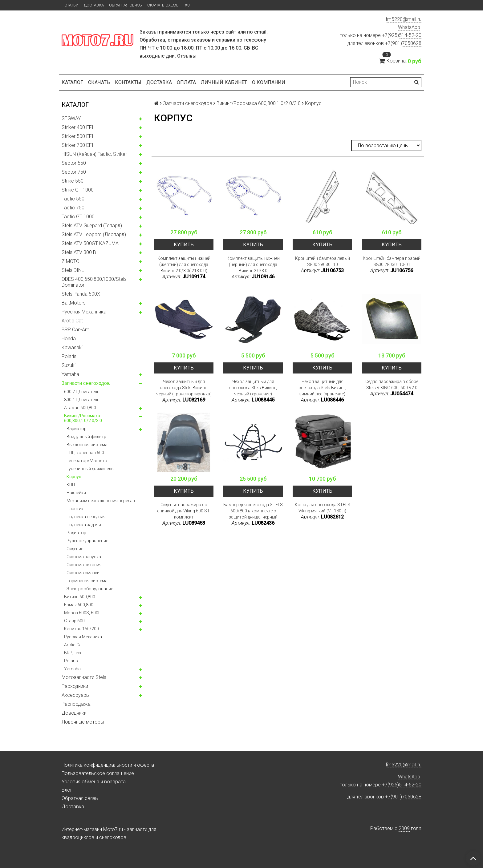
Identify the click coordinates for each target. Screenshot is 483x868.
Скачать (99, 82)
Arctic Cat (72, 321)
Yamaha (70, 374)
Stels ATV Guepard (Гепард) (92, 226)
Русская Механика (83, 637)
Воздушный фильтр (86, 437)
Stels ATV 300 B (79, 252)
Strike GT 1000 (78, 190)
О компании (269, 82)
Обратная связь (126, 5)
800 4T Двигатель (82, 400)
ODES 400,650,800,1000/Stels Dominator (94, 282)
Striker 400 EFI (77, 127)
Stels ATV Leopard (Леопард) (94, 234)
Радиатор (76, 533)
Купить (184, 245)
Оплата (186, 82)
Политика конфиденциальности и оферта (108, 765)
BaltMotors (74, 303)
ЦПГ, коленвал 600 (85, 453)
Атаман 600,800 (80, 408)
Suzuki (69, 365)
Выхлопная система (87, 445)
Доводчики (74, 713)
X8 (187, 5)
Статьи (71, 5)
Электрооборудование (90, 589)
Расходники (75, 686)
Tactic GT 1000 (78, 217)
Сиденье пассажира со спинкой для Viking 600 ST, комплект (184, 511)
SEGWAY (71, 118)
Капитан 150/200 (81, 629)
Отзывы (187, 56)
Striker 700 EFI (77, 145)
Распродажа (76, 704)
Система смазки (83, 573)
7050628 (412, 43)
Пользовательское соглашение (98, 773)
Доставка (94, 5)
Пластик (75, 509)
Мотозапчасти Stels (84, 677)
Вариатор (77, 429)
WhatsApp (409, 27)
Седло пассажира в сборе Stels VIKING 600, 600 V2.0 (392, 385)
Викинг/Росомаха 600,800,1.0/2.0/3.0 (83, 418)
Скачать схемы (163, 5)
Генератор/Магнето (87, 461)
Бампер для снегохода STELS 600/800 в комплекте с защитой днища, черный (253, 511)
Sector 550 (74, 163)
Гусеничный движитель (90, 469)
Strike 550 (73, 181)
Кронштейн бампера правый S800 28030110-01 (392, 261)
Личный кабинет (224, 82)
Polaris (69, 356)
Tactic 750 (73, 208)
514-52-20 (410, 35)
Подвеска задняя (84, 525)
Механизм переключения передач (101, 501)
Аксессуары (76, 695)
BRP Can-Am (75, 330)
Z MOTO (71, 261)
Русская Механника (84, 312)
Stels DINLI (74, 270)
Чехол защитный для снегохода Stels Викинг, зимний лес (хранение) (322, 388)
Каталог (72, 82)
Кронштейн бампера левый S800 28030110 (323, 261)
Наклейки (76, 493)
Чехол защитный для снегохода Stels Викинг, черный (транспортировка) (184, 388)
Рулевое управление (87, 541)
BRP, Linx (73, 653)
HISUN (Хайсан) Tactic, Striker (94, 154)
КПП (71, 485)
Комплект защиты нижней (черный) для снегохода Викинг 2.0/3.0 (253, 264)
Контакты (128, 82)
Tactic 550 (73, 199)
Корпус (74, 477)
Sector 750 (74, 172)
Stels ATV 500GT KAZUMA (90, 243)
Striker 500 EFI (77, 136)
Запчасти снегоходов (86, 383)
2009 (404, 828)
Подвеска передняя (86, 517)
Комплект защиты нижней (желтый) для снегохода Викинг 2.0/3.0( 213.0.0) (184, 264)
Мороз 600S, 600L (82, 613)
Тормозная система (87, 581)
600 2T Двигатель (82, 392)
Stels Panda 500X (81, 294)
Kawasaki (72, 347)
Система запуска (84, 557)
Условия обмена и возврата (94, 782)
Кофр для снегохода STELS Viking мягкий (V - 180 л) (323, 508)
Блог (67, 790)
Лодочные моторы (83, 722)
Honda (69, 339)
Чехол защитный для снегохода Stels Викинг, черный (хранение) (253, 388)
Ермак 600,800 (79, 605)
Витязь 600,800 (80, 597)
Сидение (75, 549)
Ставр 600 (74, 621)
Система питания (84, 565)
